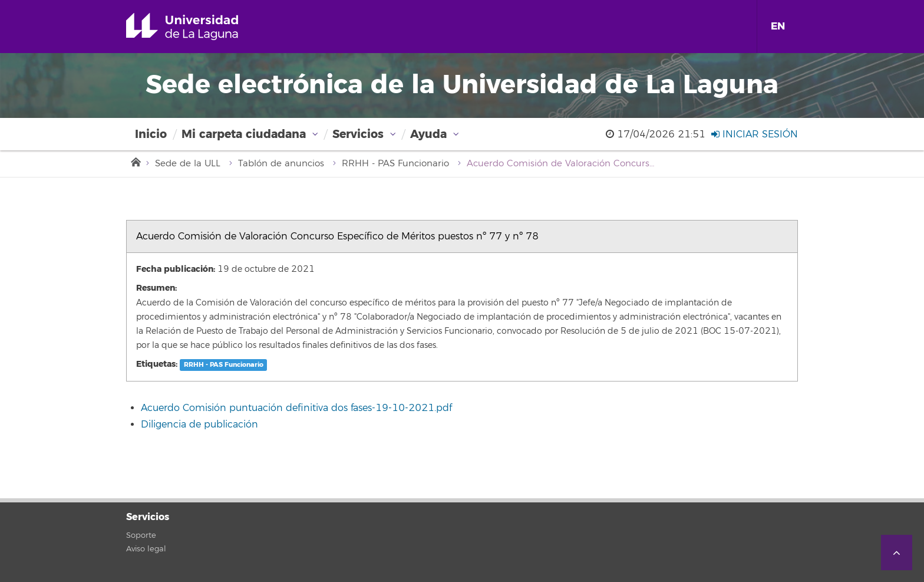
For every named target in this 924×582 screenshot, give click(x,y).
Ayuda (428, 134)
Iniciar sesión (755, 134)
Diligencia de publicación (199, 425)
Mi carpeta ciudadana (244, 134)
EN (778, 26)
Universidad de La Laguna (199, 27)
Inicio (151, 134)
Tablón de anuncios (281, 164)
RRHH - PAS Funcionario (395, 164)
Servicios (358, 134)
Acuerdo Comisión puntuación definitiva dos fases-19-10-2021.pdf (296, 408)
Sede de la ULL (188, 164)
